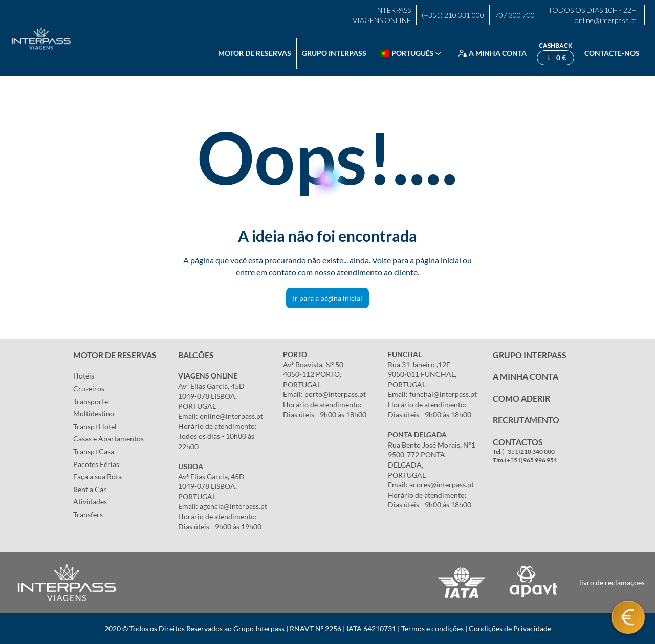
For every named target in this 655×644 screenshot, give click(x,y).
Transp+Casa (94, 451)
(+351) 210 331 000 (453, 15)
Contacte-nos (612, 53)
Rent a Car (90, 489)
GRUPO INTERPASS (530, 355)
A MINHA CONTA (526, 376)
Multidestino (94, 414)
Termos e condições (432, 628)
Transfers (88, 514)
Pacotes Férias (96, 464)
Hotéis (84, 376)
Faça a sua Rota (97, 476)
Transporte (91, 401)
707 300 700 (515, 15)
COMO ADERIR (521, 398)
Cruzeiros (89, 388)
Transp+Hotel (95, 426)
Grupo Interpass (334, 53)
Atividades (90, 502)
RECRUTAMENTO (526, 420)
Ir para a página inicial (327, 298)
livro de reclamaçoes (612, 582)
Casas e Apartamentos (108, 439)
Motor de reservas (255, 53)
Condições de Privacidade (510, 628)
